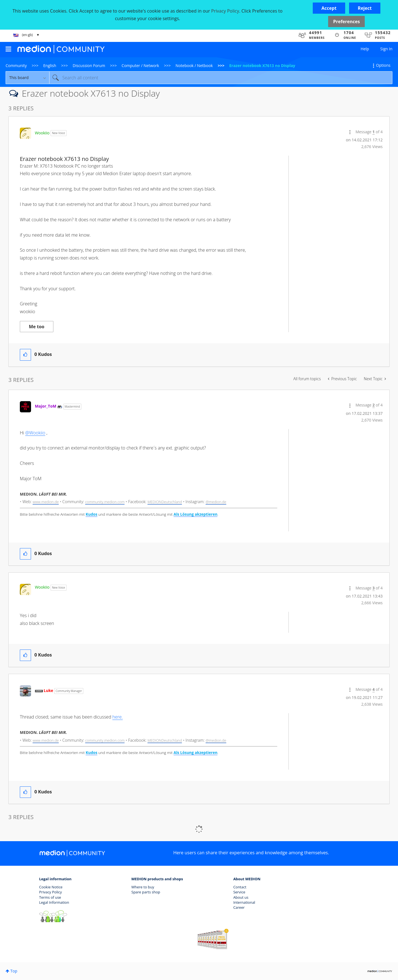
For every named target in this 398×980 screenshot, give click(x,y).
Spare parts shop (146, 892)
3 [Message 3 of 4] (374, 588)
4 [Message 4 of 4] (374, 689)
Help (365, 49)
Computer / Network (140, 66)
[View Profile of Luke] (48, 690)
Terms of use (50, 897)
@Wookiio (35, 433)
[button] (329, 8)
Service (239, 892)
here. (118, 717)
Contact (240, 887)
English (50, 66)
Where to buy (143, 887)
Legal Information (54, 902)
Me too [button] (36, 327)
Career (239, 907)
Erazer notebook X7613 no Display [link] (262, 66)
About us (241, 897)
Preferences (346, 22)
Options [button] (383, 65)
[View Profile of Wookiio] (42, 133)
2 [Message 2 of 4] (374, 405)
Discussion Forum (89, 66)
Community (16, 66)
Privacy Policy (50, 892)
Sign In (386, 49)
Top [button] (14, 971)
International (244, 902)
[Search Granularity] (27, 78)
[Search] (221, 78)
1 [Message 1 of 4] (374, 132)
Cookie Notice (51, 887)
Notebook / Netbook (194, 66)
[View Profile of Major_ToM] (46, 406)
